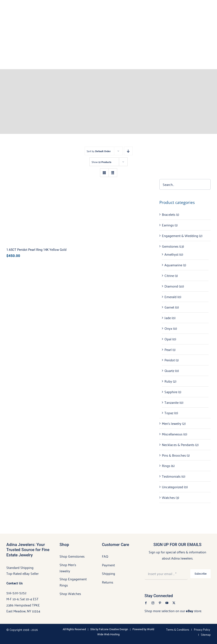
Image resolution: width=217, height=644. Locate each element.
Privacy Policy (202, 629)
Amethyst (171, 254)
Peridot (170, 360)
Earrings (168, 225)
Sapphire (171, 392)
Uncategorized (172, 487)
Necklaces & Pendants (178, 445)
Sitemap (206, 634)
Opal (168, 339)
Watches (168, 497)
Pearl (168, 349)
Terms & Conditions (178, 629)
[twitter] (174, 603)
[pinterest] (160, 603)
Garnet (169, 307)
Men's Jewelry (172, 423)
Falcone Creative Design (113, 629)
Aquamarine (173, 265)
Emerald (170, 297)
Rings (166, 466)
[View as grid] (104, 173)
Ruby (168, 381)
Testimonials (171, 476)
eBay (190, 611)
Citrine (169, 275)
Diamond (171, 286)
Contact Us (15, 583)
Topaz (169, 413)
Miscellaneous (172, 434)
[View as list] (113, 173)
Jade (168, 318)
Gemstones (170, 246)
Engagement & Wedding (180, 236)
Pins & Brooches (174, 455)
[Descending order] (128, 151)
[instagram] (153, 603)
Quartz (169, 370)
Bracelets (169, 214)
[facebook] (146, 603)
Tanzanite (172, 402)
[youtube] (167, 603)
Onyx (168, 328)
